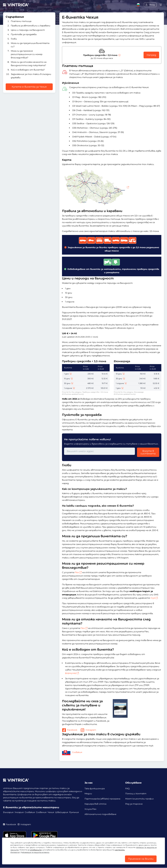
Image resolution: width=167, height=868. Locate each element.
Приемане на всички (141, 859)
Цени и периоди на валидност (28, 30)
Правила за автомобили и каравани (31, 26)
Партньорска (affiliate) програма (102, 799)
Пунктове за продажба (24, 34)
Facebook (70, 730)
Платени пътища (21, 21)
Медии (88, 794)
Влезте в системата (148, 452)
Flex (78, 572)
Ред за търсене (134, 804)
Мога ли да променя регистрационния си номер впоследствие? (27, 54)
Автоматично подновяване (100, 814)
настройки (120, 850)
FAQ (127, 789)
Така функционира (95, 789)
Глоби (14, 39)
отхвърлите (36, 850)
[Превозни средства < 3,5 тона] (119, 55)
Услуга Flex (90, 809)
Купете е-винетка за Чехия (29, 87)
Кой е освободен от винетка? (28, 70)
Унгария (19, 812)
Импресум (15, 852)
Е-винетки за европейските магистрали (31, 807)
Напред (151, 55)
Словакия (72, 752)
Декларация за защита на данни (35, 852)
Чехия (51, 812)
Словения (41, 812)
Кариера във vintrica (95, 804)
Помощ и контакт (136, 794)
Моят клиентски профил (139, 799)
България (8, 812)
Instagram (88, 730)
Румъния (74, 812)
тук (154, 598)
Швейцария (62, 812)
